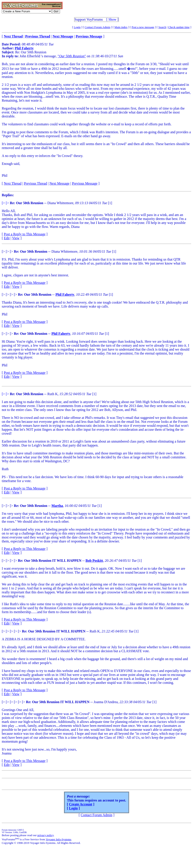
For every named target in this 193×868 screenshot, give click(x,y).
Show (112, 19)
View (16, 238)
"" (72, 56)
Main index (121, 27)
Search (162, 27)
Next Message (59, 183)
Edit (7, 238)
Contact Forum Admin (97, 27)
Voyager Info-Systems (58, 839)
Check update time (179, 27)
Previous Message (85, 183)
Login (77, 27)
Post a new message (143, 27)
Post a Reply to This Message (25, 234)
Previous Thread (36, 183)
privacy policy (46, 835)
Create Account (81, 804)
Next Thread (13, 183)
